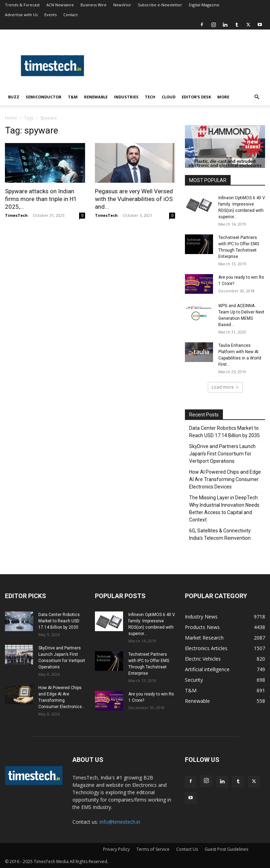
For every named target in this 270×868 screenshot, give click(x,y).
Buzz (14, 97)
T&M (73, 97)
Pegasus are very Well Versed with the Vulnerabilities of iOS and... (134, 199)
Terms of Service (153, 849)
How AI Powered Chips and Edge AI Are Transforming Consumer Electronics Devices (225, 479)
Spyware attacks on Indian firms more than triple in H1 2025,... (41, 199)
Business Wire (94, 5)
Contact (70, 15)
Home (11, 118)
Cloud (169, 97)
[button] (257, 97)
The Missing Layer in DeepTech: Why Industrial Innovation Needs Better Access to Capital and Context (224, 509)
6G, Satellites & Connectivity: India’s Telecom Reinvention (220, 534)
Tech (150, 97)
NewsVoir (122, 5)
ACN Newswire (60, 5)
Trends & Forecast (22, 5)
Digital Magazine (204, 5)
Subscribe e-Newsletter (160, 5)
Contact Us (187, 849)
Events (50, 15)
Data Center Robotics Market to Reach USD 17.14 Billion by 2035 (224, 432)
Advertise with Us (21, 15)
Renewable (96, 97)
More (223, 97)
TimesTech (16, 215)
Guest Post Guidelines (226, 849)
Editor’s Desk (196, 97)
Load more (225, 387)
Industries (126, 97)
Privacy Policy (116, 849)
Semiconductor (44, 97)
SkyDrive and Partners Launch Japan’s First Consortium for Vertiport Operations (222, 454)
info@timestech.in (120, 822)
